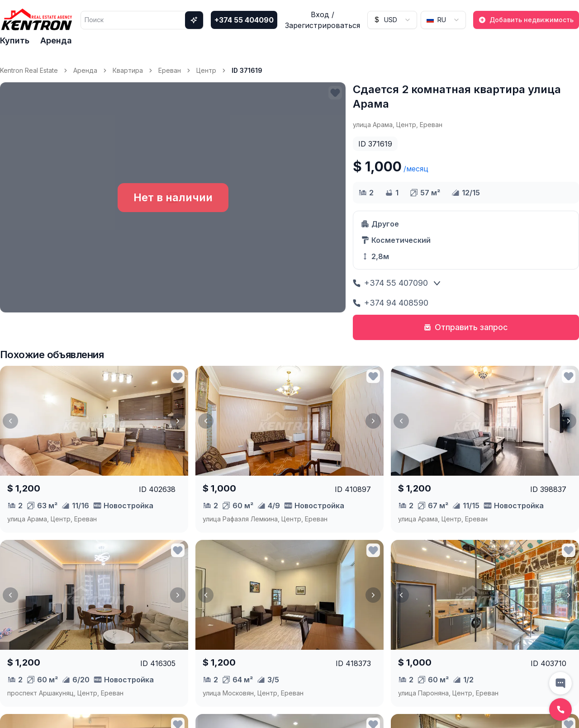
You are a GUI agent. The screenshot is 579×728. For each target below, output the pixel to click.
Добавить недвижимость (526, 20)
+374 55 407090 (390, 283)
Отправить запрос (466, 327)
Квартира (128, 70)
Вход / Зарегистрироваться (323, 20)
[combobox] (392, 20)
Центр (206, 70)
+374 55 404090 (244, 20)
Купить (15, 40)
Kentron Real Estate (29, 70)
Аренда (56, 40)
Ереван (170, 70)
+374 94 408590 (391, 303)
